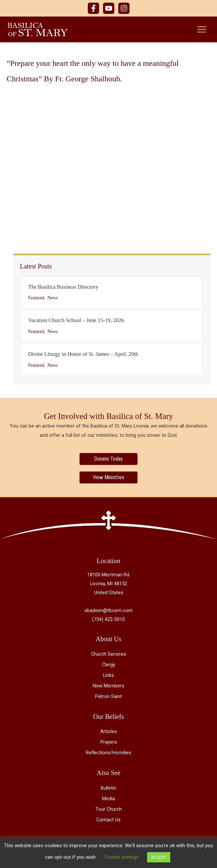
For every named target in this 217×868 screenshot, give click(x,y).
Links (108, 676)
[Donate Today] (108, 460)
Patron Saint (108, 697)
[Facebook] (93, 8)
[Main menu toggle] (202, 30)
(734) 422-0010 (108, 621)
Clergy (109, 666)
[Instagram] (124, 8)
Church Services (109, 655)
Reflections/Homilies (108, 754)
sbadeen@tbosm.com (108, 612)
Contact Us (108, 821)
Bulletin (108, 789)
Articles (109, 732)
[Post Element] (112, 293)
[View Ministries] (108, 478)
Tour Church (109, 810)
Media (108, 800)
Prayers (109, 743)
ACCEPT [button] (159, 857)
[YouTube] (109, 8)
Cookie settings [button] (122, 857)
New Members (108, 687)
